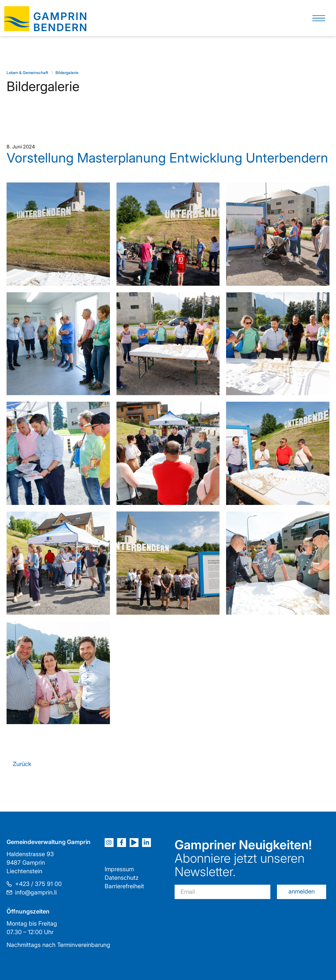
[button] (319, 18)
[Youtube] (134, 843)
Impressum (119, 869)
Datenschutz (122, 878)
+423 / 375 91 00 (38, 884)
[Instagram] (109, 843)
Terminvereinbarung (84, 945)
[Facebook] (122, 843)
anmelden (302, 891)
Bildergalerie (67, 73)
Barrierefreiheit (124, 886)
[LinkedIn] (147, 843)
